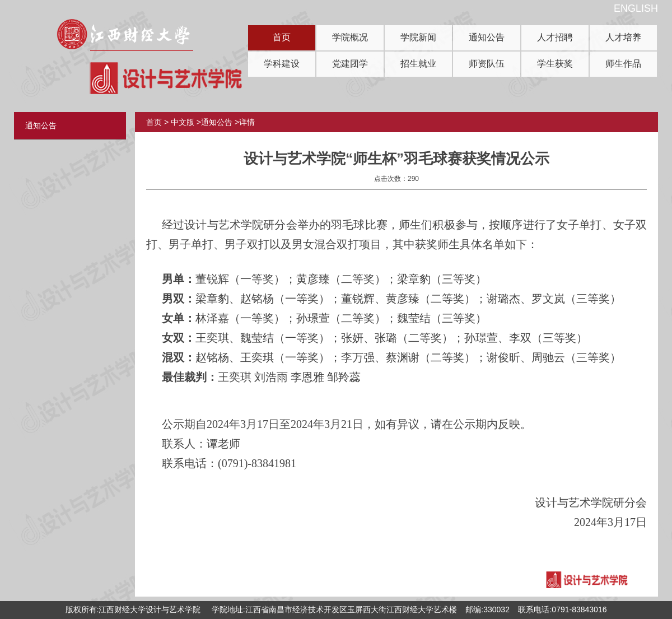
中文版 (183, 122)
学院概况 (350, 37)
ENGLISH (636, 8)
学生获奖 (555, 64)
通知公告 (487, 37)
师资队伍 (487, 64)
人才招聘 (555, 37)
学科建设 (282, 64)
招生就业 (418, 64)
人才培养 (623, 37)
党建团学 (350, 64)
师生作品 (623, 64)
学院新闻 (418, 37)
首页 (282, 37)
